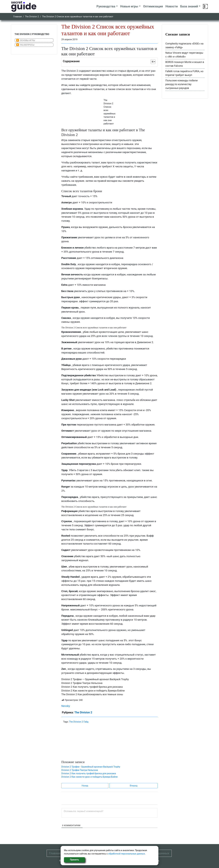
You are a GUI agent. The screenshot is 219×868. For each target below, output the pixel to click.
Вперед (134, 786)
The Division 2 (32, 17)
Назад (85, 786)
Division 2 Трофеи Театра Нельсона (82, 683)
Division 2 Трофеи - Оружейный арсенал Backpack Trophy (91, 767)
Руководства (106, 6)
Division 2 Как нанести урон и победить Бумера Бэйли (93, 691)
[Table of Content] (153, 62)
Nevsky (66, 706)
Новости (172, 6)
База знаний (189, 6)
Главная (18, 17)
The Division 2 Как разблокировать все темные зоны (92, 694)
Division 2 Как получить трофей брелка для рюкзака (92, 687)
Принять (74, 860)
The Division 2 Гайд (79, 722)
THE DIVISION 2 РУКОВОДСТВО (32, 34)
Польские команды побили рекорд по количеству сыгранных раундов (181, 84)
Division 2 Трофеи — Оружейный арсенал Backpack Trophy (95, 679)
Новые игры (129, 6)
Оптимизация (153, 6)
